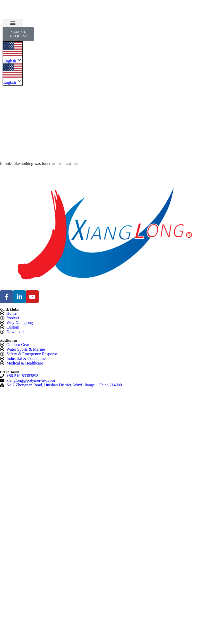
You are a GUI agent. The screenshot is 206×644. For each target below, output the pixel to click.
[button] (13, 23)
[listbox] (13, 74)
